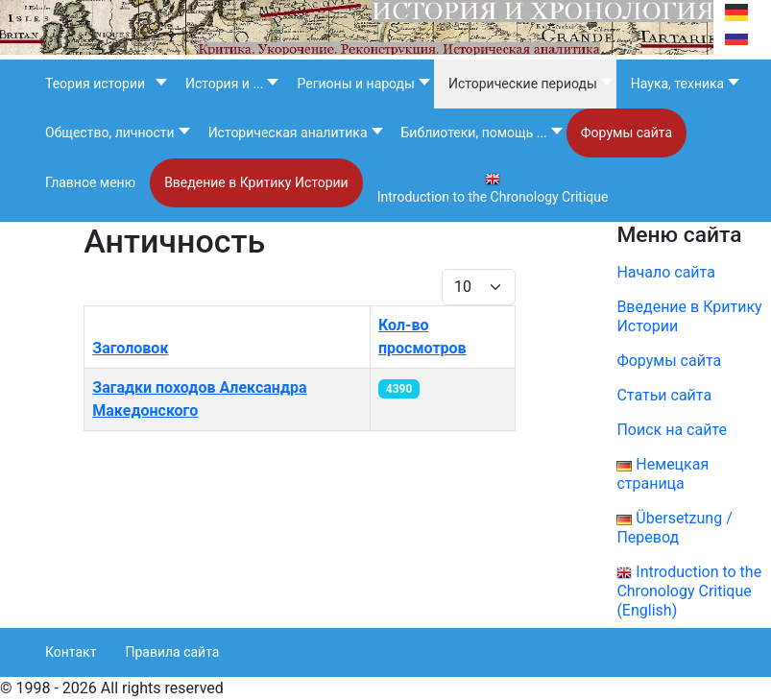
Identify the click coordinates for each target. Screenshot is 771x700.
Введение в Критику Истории (689, 316)
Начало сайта (665, 272)
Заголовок (130, 348)
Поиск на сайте (672, 430)
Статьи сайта (664, 395)
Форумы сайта (682, 361)
